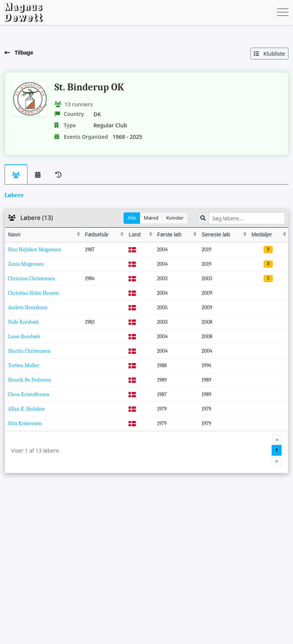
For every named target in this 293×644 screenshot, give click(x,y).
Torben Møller (24, 365)
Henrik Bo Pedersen (30, 380)
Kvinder (175, 218)
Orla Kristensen (25, 423)
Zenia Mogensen (26, 264)
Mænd (151, 218)
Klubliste (269, 54)
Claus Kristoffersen (29, 394)
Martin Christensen (29, 351)
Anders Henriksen (28, 308)
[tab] (16, 174)
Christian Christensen (32, 279)
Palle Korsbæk (23, 322)
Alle (132, 218)
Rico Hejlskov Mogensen (35, 250)
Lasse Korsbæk (24, 336)
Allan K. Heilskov (27, 409)
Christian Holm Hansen (34, 293)
